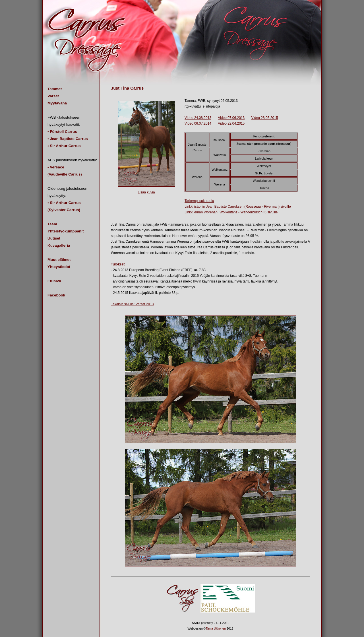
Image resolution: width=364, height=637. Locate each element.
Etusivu (54, 281)
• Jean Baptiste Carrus (68, 139)
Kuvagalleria (59, 245)
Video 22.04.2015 (231, 123)
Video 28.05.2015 (265, 118)
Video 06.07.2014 (198, 123)
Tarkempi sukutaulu (199, 201)
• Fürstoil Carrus (62, 132)
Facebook (56, 295)
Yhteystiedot (59, 267)
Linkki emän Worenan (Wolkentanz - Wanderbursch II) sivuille (231, 212)
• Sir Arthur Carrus (64, 146)
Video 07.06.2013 (231, 118)
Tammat (55, 89)
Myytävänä (57, 103)
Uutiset (54, 238)
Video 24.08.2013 (198, 118)
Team (52, 224)
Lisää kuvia (146, 192)
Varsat (53, 96)
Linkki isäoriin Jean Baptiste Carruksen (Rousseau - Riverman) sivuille (238, 207)
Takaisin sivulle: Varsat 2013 (132, 304)
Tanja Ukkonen (216, 628)
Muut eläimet (59, 260)
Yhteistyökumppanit (66, 231)
